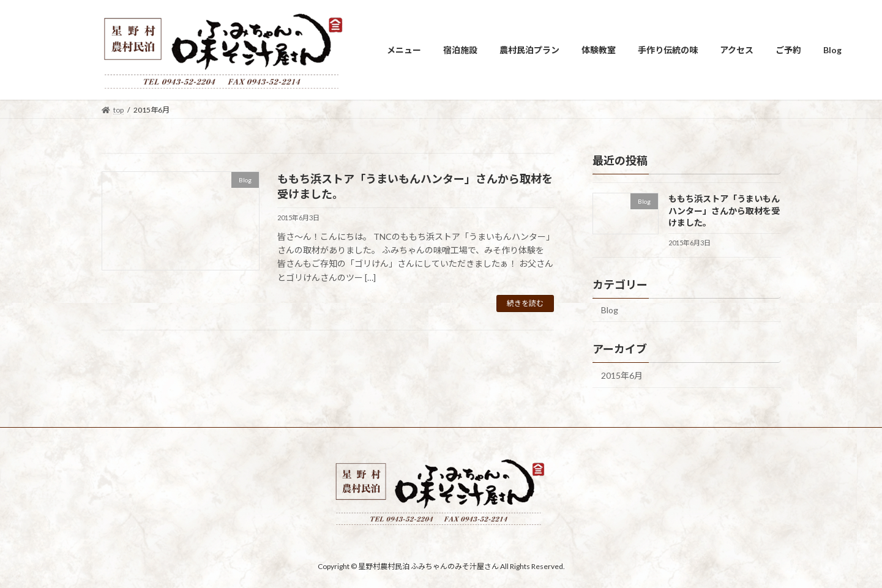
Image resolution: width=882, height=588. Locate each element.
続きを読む (525, 303)
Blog (610, 310)
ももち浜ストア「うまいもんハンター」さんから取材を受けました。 (723, 210)
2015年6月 (622, 375)
